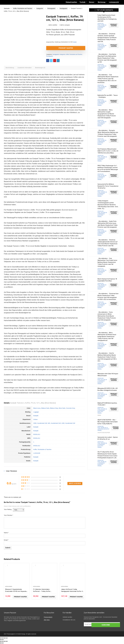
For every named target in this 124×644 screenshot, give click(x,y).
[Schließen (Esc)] (1, 639)
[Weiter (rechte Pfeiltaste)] (3, 640)
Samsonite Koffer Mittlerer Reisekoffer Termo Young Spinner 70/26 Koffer (108, 186)
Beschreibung (10, 68)
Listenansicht (114, 2)
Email (6, 541)
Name (6, 533)
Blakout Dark (45, 409)
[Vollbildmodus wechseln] (5, 639)
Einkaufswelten (71, 2)
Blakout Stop (54, 409)
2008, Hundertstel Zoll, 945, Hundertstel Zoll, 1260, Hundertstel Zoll (54, 424)
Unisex (35, 420)
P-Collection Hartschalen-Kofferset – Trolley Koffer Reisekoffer (43, 592)
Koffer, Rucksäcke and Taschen (23, 8)
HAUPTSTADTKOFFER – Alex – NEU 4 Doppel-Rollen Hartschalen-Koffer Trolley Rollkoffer (108, 422)
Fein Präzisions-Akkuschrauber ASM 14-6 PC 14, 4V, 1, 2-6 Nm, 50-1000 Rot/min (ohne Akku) (108, 151)
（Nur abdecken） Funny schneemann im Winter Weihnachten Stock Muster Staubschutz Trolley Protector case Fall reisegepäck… (107, 316)
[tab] (10, 68)
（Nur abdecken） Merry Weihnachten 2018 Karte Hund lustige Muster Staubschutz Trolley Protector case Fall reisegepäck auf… (107, 337)
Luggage (36, 413)
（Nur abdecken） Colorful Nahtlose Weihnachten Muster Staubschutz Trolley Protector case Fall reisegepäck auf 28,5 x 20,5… (107, 357)
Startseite (7, 8)
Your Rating (8, 510)
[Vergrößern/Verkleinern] (7, 639)
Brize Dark (62, 409)
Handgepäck (64, 8)
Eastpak (36, 416)
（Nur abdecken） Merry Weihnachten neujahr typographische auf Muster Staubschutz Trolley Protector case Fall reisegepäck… (107, 114)
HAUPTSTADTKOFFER (104, 433)
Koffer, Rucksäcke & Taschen (42, 450)
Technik (82, 2)
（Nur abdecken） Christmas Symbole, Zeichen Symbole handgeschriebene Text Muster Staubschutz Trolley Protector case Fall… (107, 38)
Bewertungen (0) (42, 68)
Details (75, 42)
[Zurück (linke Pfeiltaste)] (1, 640)
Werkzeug (102, 2)
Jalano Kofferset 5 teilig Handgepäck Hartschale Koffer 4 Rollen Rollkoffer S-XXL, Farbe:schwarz (72, 593)
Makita (99, 415)
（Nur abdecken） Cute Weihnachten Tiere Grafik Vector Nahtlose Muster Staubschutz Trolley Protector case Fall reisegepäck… (107, 262)
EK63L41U (37, 435)
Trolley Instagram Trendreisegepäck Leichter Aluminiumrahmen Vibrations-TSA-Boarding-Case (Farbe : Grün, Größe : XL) (108, 205)
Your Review (8, 516)
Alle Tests (47, 621)
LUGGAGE (37, 454)
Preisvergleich (48, 618)
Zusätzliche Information (26, 68)
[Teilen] (3, 639)
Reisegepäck (51, 8)
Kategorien (40, 8)
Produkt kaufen (57, 48)
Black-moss (37, 409)
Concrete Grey (71, 409)
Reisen (92, 2)
